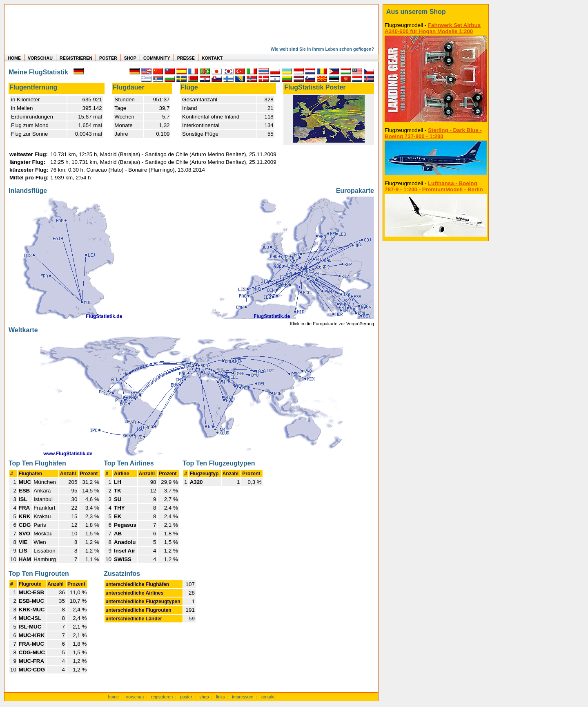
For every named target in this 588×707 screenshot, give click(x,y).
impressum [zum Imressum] (243, 697)
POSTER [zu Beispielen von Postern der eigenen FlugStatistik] (108, 58)
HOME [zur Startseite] (14, 58)
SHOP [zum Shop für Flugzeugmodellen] (130, 58)
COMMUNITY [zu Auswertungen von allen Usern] (157, 58)
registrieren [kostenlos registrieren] (162, 697)
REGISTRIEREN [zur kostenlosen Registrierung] (76, 58)
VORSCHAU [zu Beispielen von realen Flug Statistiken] (40, 58)
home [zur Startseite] (113, 697)
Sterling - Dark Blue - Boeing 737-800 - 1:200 (433, 133)
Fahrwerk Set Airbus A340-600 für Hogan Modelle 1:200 (433, 28)
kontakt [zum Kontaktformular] (267, 697)
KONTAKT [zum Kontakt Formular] (212, 58)
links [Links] (220, 697)
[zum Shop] (436, 12)
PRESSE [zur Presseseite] (186, 58)
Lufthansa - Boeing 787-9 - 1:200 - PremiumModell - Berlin (434, 186)
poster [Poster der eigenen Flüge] (186, 697)
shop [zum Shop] (204, 697)
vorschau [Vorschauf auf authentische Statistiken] (135, 697)
